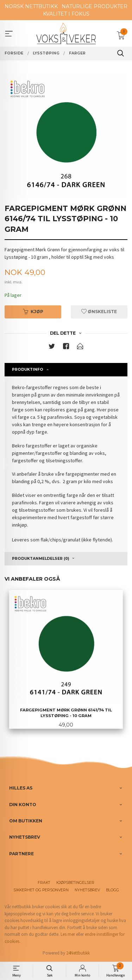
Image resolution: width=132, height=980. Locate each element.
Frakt (44, 883)
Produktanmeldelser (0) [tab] (40, 559)
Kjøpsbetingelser (75, 883)
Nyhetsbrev (87, 890)
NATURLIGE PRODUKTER (95, 6)
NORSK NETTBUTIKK (31, 6)
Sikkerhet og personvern (41, 890)
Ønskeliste (99, 312)
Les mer (68, 934)
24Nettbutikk (78, 953)
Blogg (112, 890)
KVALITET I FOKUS (66, 14)
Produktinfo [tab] (28, 369)
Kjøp (33, 312)
